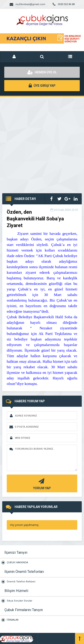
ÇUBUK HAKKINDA (17, 562)
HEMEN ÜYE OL (42, 72)
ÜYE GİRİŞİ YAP (42, 86)
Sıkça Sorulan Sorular (19, 601)
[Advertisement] (42, 140)
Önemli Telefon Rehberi (21, 582)
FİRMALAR (13, 620)
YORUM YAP (41, 484)
